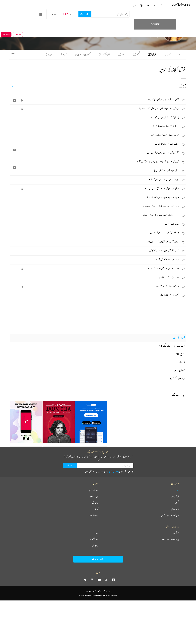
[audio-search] (96, 14)
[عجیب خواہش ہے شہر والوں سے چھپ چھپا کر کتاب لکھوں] (95, 162)
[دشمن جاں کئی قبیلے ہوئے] (95, 295)
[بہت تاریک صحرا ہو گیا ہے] (95, 277)
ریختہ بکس (95, 546)
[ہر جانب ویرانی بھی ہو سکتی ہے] (95, 286)
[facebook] (113, 580)
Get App (6, 14)
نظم (136, 54)
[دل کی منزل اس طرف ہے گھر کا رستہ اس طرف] (95, 215)
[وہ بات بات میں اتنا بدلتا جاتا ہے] (95, 144)
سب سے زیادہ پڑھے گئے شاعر (172, 346)
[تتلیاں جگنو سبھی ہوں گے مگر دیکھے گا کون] (95, 251)
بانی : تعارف (94, 497)
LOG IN (64, 14)
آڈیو (62, 54)
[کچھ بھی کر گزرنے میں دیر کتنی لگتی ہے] (95, 117)
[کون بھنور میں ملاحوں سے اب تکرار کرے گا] (95, 197)
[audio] (22, 101)
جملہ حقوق (88, 591)
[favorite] (183, 101)
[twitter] (106, 580)
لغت (148, 5)
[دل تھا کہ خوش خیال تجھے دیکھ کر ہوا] (95, 126)
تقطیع (177, 503)
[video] (14, 101)
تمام (181, 54)
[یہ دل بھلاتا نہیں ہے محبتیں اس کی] (95, 171)
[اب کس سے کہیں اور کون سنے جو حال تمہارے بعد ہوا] (95, 108)
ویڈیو (48, 54)
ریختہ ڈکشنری (94, 539)
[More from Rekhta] (51, 14)
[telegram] (85, 580)
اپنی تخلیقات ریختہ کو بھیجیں (170, 516)
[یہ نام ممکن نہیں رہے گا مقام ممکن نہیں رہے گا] (95, 206)
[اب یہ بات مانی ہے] (95, 224)
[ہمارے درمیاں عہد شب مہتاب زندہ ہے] (95, 268)
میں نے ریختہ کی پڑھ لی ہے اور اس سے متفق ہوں (109, 471)
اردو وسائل (175, 509)
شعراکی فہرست (179, 338)
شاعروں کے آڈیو (177, 378)
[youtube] (99, 580)
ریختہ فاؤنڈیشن (93, 490)
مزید (135, 5)
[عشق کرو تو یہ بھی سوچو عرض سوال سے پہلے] (95, 153)
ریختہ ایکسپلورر (94, 516)
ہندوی (96, 533)
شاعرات (181, 362)
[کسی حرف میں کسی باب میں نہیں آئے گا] (95, 180)
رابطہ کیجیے (95, 503)
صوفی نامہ (176, 533)
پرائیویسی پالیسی (114, 471)
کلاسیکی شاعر (180, 354)
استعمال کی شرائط (97, 591)
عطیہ (177, 490)
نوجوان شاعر (180, 370)
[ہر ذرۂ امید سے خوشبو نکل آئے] (95, 259)
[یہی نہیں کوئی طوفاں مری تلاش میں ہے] (95, 233)
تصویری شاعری (82, 54)
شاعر (162, 5)
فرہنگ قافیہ (175, 497)
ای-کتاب (104, 54)
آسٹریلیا (139, 30)
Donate (176, 14)
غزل (152, 54)
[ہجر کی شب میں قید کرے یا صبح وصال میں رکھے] (95, 188)
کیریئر (96, 509)
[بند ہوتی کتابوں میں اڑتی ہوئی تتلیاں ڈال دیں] (95, 242)
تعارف (167, 54)
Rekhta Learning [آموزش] (170, 539)
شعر (121, 54)
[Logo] (181, 5)
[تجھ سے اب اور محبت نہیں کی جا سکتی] (95, 135)
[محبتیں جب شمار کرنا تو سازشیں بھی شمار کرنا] (95, 100)
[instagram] (92, 580)
